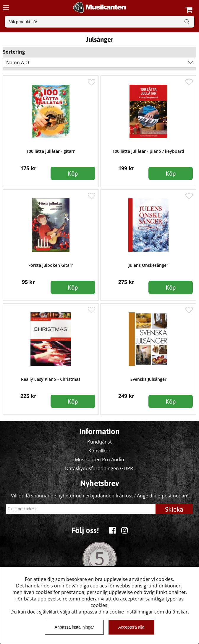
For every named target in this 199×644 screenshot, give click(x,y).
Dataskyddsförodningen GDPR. (100, 468)
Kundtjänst (99, 442)
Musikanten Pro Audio (99, 460)
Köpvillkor (99, 451)
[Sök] (99, 22)
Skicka (174, 509)
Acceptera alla (131, 627)
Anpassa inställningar (74, 627)
